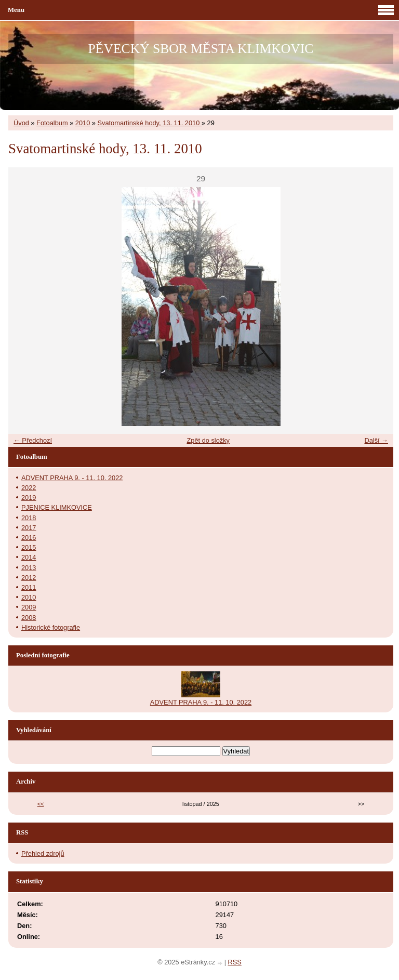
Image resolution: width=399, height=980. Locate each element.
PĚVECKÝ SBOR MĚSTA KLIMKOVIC (201, 49)
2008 (29, 618)
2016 (29, 538)
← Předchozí (33, 440)
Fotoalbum (52, 123)
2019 (29, 498)
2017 (29, 528)
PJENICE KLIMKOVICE (57, 507)
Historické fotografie (51, 627)
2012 (29, 578)
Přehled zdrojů (43, 853)
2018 (29, 518)
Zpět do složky (208, 440)
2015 (29, 547)
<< (41, 804)
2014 (29, 557)
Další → (376, 440)
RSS (235, 962)
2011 (29, 587)
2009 (29, 607)
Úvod (21, 123)
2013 (29, 568)
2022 (29, 488)
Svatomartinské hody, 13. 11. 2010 (150, 123)
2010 (83, 123)
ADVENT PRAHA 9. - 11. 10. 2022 (72, 478)
